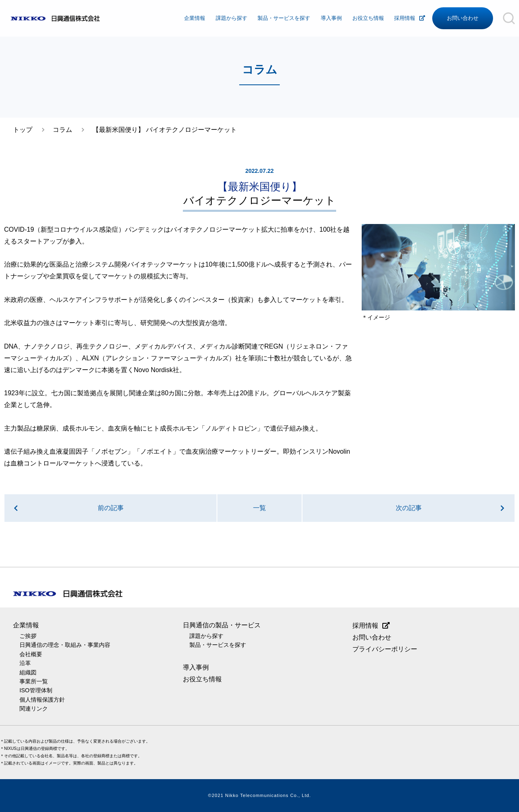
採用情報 (405, 18)
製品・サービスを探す (284, 18)
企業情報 (195, 18)
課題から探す (232, 18)
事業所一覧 (34, 681)
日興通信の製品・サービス (222, 625)
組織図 (28, 672)
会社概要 (31, 654)
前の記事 (111, 508)
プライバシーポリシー (385, 649)
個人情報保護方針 (42, 700)
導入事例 (331, 18)
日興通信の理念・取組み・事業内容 (65, 645)
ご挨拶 (28, 636)
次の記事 (409, 508)
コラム (62, 130)
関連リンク (34, 709)
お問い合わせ (463, 18)
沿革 (25, 663)
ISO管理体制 (36, 690)
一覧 (259, 508)
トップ (23, 130)
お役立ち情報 (368, 18)
